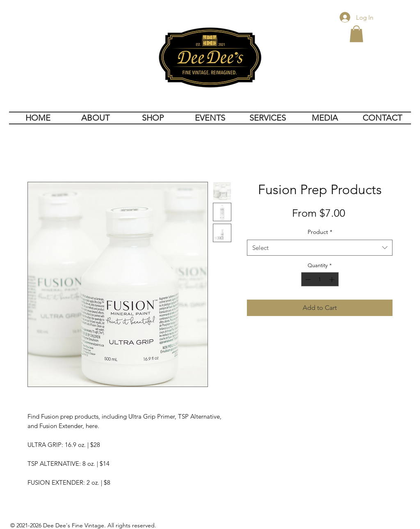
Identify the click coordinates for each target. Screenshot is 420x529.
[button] (356, 34)
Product (320, 232)
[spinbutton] (320, 279)
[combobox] (320, 248)
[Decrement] (307, 279)
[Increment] (333, 279)
